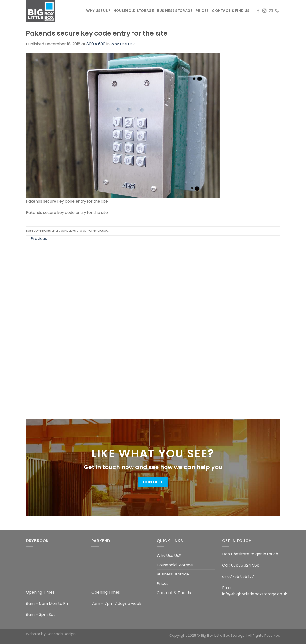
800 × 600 (96, 44)
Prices (202, 11)
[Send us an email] (271, 11)
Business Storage (175, 11)
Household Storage (134, 11)
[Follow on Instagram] (264, 11)
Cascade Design (61, 634)
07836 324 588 (245, 565)
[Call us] (277, 11)
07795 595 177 (241, 577)
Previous (36, 239)
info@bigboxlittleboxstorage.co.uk (255, 594)
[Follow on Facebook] (258, 11)
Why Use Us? (98, 11)
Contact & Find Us (231, 11)
